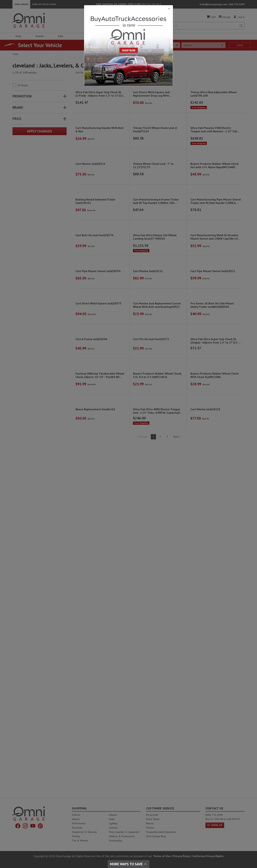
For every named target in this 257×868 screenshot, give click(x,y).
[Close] (128, 9)
